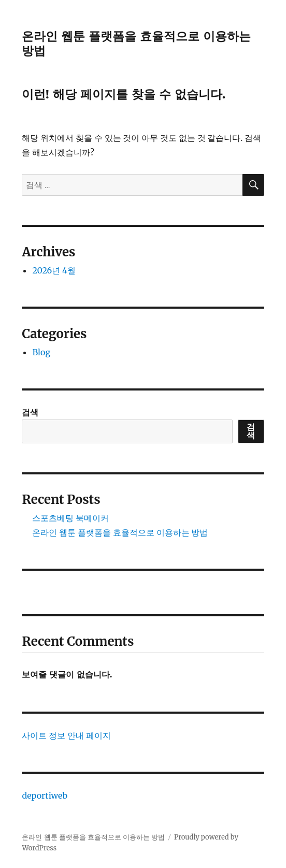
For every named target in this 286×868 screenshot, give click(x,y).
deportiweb (45, 795)
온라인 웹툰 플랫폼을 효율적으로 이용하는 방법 (120, 532)
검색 (30, 412)
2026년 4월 (54, 270)
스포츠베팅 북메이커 (70, 518)
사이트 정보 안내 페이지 (66, 735)
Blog (41, 352)
